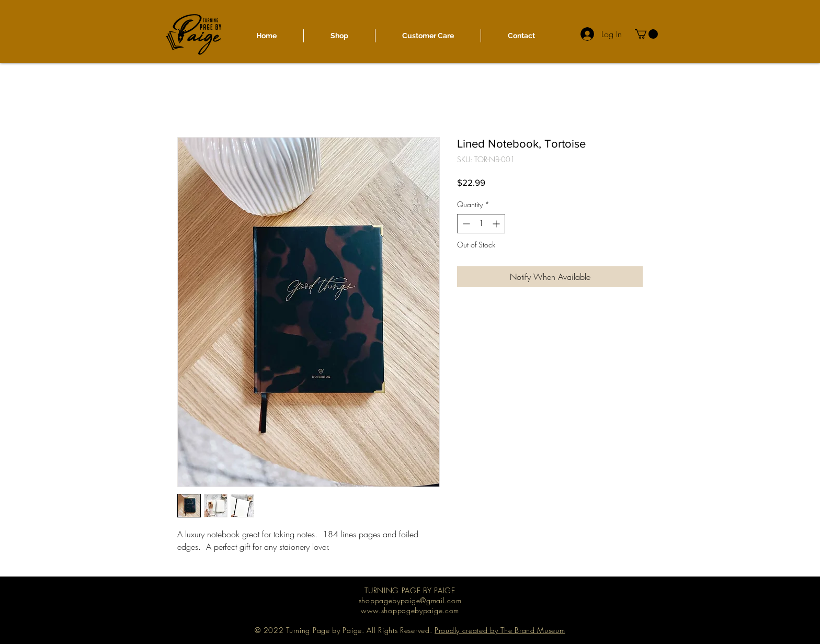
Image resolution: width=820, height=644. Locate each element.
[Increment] (497, 224)
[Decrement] (465, 224)
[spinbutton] (481, 224)
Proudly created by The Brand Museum (500, 630)
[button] (646, 34)
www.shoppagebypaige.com (410, 610)
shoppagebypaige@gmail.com (410, 600)
